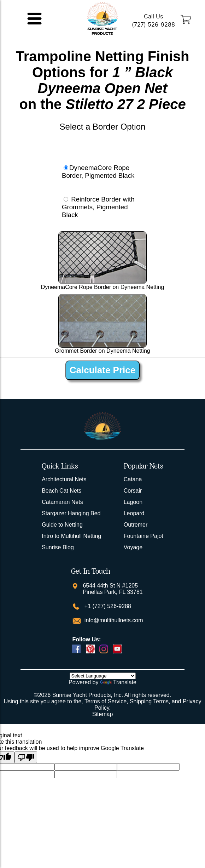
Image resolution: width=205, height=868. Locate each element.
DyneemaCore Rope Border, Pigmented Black (98, 172)
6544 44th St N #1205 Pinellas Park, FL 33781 (113, 589)
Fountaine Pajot (143, 536)
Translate (118, 682)
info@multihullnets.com (113, 620)
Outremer (136, 525)
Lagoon (133, 502)
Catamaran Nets (62, 502)
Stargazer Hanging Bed (71, 513)
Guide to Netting (62, 525)
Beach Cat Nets (61, 491)
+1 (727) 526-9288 (107, 606)
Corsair (133, 491)
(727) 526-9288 (153, 25)
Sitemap (103, 714)
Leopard (134, 513)
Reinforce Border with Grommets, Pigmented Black (98, 207)
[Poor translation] (26, 757)
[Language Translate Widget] (103, 676)
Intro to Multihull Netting (71, 536)
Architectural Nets (64, 479)
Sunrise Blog (58, 547)
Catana (133, 479)
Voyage (133, 547)
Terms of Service (106, 701)
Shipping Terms (149, 701)
